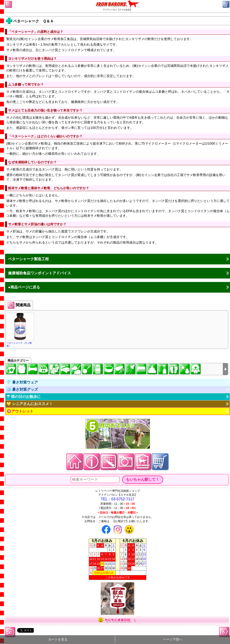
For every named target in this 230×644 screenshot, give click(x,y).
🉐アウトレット (20, 411)
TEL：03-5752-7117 (118, 499)
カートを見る (58, 639)
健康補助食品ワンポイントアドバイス (40, 273)
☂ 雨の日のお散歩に (24, 397)
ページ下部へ (173, 639)
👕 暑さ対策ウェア (22, 382)
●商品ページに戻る (24, 287)
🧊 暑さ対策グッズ (22, 389)
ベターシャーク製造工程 (28, 259)
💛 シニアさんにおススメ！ (30, 404)
